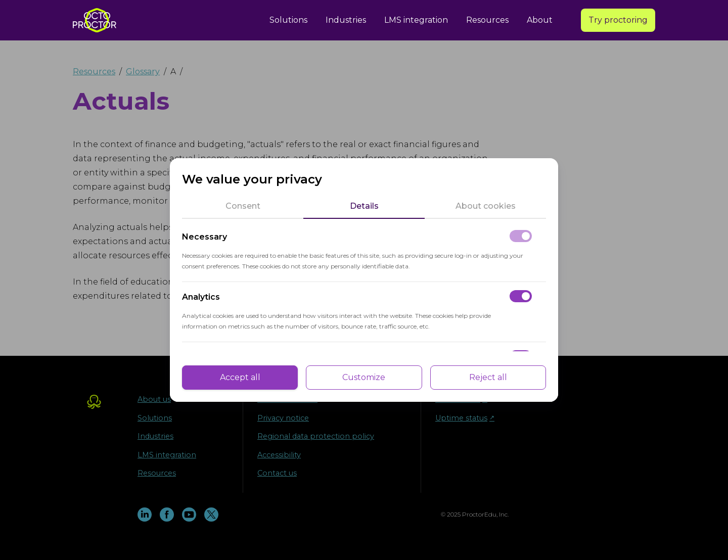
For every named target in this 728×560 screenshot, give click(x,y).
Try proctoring (618, 20)
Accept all (240, 377)
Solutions (288, 20)
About (540, 20)
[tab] (243, 206)
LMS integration (416, 20)
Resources (487, 20)
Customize (364, 377)
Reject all (488, 377)
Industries (346, 20)
